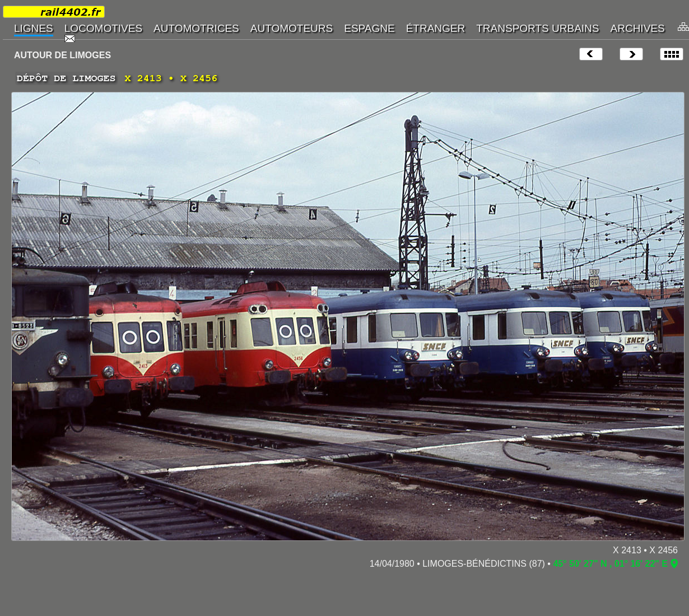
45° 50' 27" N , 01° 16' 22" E (610, 564)
